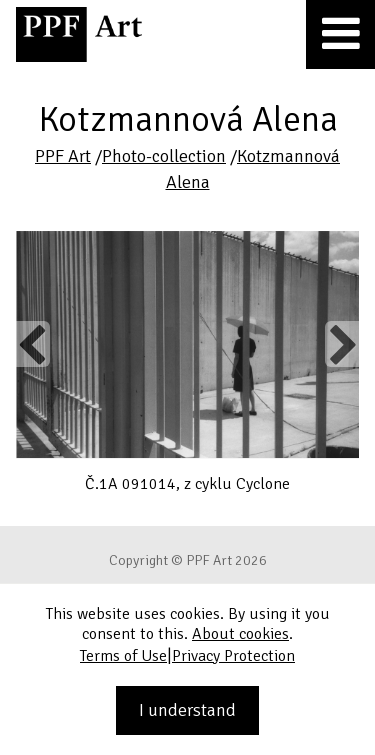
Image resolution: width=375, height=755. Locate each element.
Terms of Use (123, 656)
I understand (187, 710)
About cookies (240, 634)
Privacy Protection (233, 656)
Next (341, 344)
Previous (33, 344)
